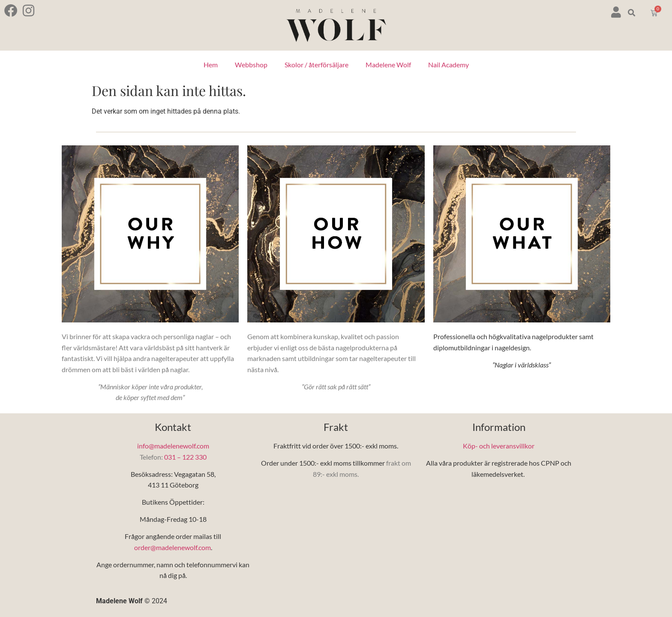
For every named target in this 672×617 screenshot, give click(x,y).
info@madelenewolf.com (173, 446)
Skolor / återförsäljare (316, 65)
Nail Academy (448, 65)
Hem (211, 65)
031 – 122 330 (185, 457)
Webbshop (251, 65)
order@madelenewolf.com (172, 547)
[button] (632, 13)
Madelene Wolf (388, 65)
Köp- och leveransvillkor (499, 446)
